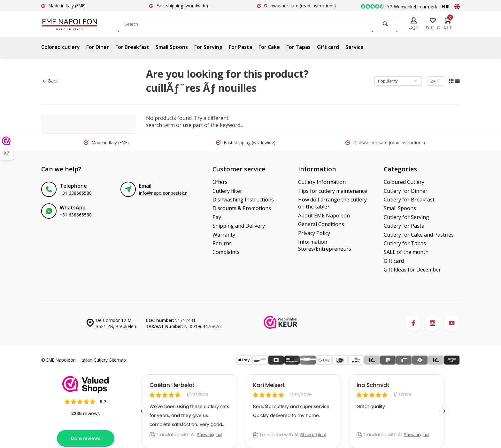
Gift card (328, 47)
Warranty (224, 235)
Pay (217, 217)
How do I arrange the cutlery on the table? (332, 203)
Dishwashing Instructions (243, 200)
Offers (220, 182)
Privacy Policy (314, 233)
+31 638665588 (76, 193)
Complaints (226, 252)
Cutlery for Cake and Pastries (419, 235)
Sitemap (118, 360)
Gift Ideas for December (412, 270)
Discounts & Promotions (242, 208)
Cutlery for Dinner (406, 191)
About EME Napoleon (324, 216)
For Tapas (298, 47)
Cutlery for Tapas (405, 243)
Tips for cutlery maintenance (333, 191)
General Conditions (321, 224)
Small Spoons (172, 47)
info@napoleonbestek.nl (164, 193)
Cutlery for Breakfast (409, 200)
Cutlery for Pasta (404, 226)
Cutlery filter (227, 191)
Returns (222, 243)
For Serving (208, 47)
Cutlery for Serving (406, 217)
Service (355, 47)
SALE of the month (406, 252)
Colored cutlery (61, 47)
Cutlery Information (322, 182)
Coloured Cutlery (404, 182)
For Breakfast (132, 47)
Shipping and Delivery (239, 226)
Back (50, 81)
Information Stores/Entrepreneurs (325, 245)
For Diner (98, 47)
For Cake (269, 47)
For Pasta (240, 47)
